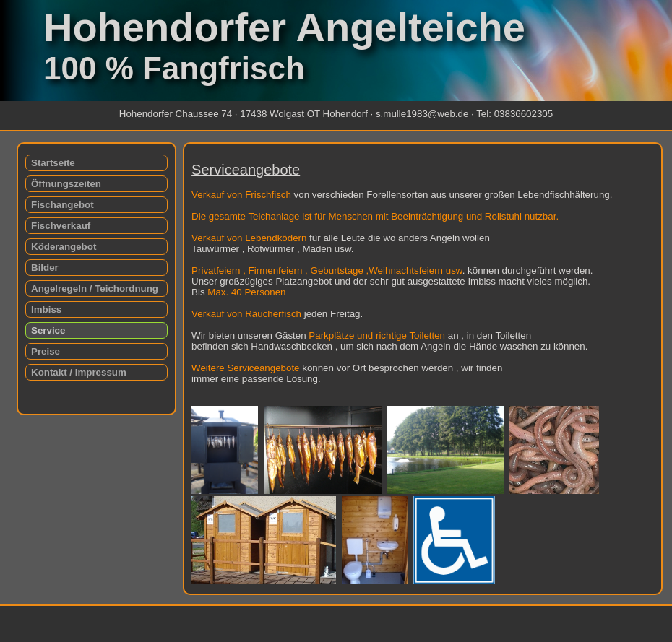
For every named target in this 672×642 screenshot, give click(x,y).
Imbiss (46, 309)
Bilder (45, 268)
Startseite (53, 163)
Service (48, 330)
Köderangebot (64, 247)
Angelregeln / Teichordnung (95, 289)
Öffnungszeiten (66, 184)
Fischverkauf (61, 226)
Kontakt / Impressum (79, 372)
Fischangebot (63, 205)
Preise (46, 351)
